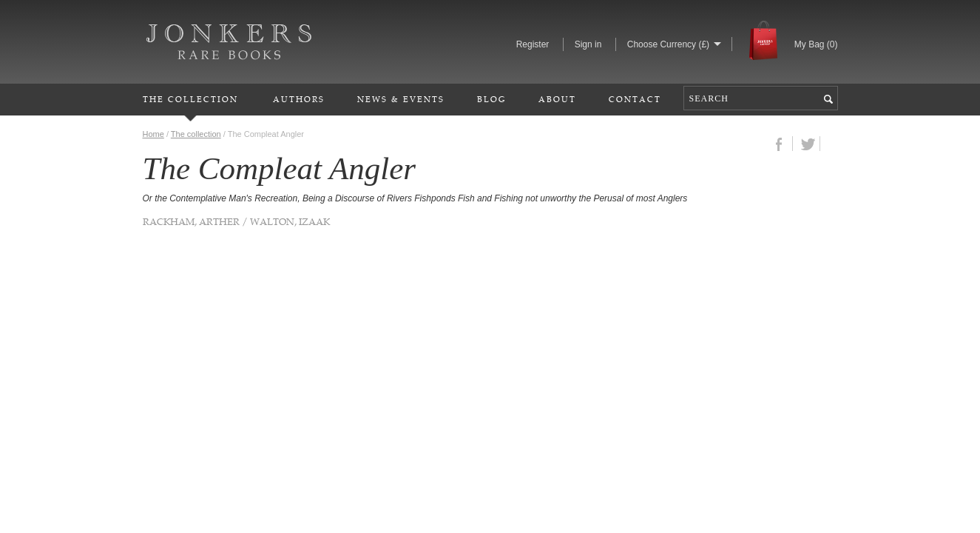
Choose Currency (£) (668, 44)
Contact (635, 99)
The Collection (190, 99)
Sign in (588, 44)
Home (153, 134)
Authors (299, 99)
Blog (491, 99)
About (557, 99)
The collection (196, 134)
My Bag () (816, 44)
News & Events (401, 99)
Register (533, 44)
